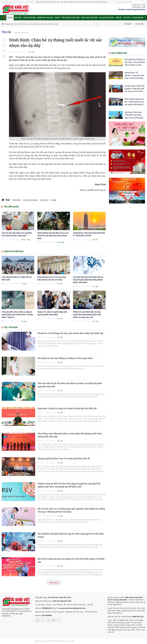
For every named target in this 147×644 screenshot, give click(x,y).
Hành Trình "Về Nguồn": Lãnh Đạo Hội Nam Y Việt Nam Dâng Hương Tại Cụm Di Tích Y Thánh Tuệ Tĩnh (134, 76)
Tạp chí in (127, 18)
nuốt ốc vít (44, 200)
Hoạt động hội (119, 53)
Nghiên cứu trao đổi (45, 18)
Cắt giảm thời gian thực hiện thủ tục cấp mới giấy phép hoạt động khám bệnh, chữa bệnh (88, 280)
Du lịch (95, 240)
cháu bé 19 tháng (30, 200)
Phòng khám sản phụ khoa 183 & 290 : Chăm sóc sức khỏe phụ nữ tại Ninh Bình (53, 236)
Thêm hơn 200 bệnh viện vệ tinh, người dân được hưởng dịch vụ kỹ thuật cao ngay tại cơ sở (87, 315)
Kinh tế (57, 18)
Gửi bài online (138, 18)
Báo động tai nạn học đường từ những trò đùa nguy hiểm (65, 358)
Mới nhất (128, 24)
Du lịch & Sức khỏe (107, 18)
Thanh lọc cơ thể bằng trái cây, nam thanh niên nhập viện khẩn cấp (70, 333)
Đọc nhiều (139, 24)
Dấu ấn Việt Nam (21, 33)
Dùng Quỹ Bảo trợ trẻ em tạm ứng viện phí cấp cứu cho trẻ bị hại (32, 24)
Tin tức (10, 18)
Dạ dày (54, 200)
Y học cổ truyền (29, 18)
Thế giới (118, 18)
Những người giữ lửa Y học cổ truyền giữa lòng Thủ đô (64, 459)
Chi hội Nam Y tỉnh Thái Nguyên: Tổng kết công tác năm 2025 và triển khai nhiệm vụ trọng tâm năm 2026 (135, 89)
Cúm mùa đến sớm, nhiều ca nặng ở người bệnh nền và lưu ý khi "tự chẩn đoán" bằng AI (17, 315)
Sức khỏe (18, 18)
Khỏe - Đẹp (26, 240)
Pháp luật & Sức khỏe (89, 18)
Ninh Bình (17, 200)
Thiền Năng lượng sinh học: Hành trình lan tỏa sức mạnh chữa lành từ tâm (134, 102)
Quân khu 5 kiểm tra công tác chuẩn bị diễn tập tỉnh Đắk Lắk (67, 408)
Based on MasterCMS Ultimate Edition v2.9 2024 (55, 641)
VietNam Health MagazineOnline (132, 9)
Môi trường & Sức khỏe (71, 18)
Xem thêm (54, 583)
